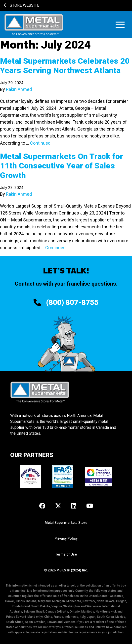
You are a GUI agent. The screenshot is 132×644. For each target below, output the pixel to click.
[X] (58, 506)
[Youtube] (90, 506)
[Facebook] (42, 506)
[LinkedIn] (74, 506)
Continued (40, 143)
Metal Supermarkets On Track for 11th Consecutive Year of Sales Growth (62, 166)
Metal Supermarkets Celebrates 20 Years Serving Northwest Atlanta (65, 66)
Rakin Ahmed (19, 89)
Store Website (22, 5)
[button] (120, 25)
